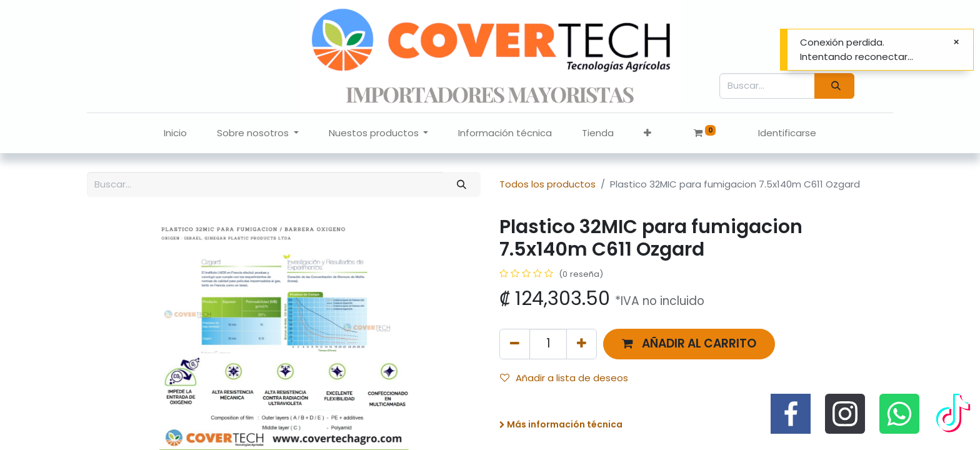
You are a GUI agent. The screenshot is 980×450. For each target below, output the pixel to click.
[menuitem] (175, 133)
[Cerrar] (956, 42)
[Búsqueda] (834, 86)
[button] (647, 133)
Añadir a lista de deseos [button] (564, 378)
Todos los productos (547, 184)
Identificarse (787, 133)
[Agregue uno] (582, 344)
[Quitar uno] (515, 344)
